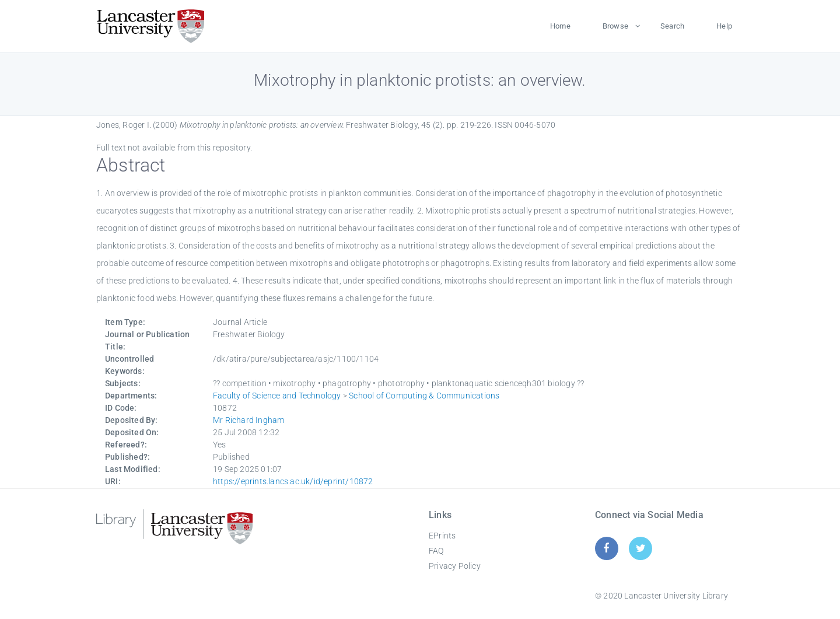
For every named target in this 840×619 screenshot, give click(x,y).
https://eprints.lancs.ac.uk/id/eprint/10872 (293, 481)
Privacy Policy (455, 566)
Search (672, 26)
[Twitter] (641, 548)
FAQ (436, 551)
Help (724, 26)
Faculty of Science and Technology (277, 396)
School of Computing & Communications (424, 396)
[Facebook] (606, 548)
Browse (615, 26)
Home (560, 26)
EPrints (442, 536)
